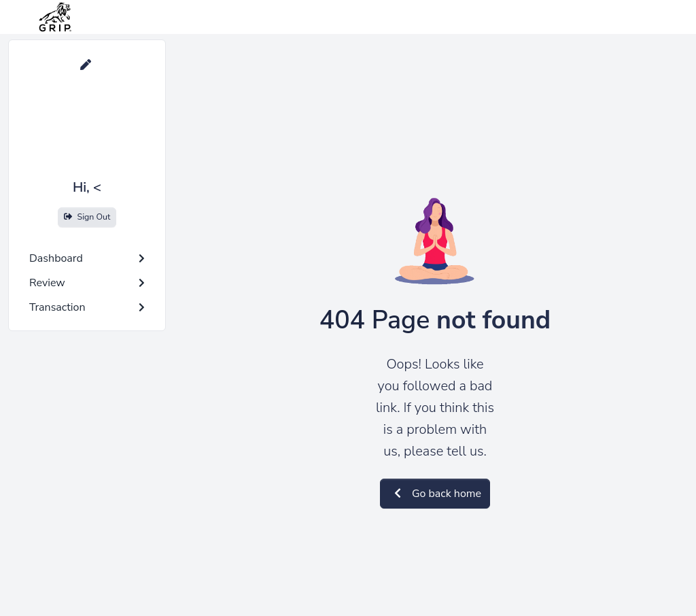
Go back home (435, 494)
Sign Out (87, 217)
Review (87, 283)
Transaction (87, 307)
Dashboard (87, 258)
